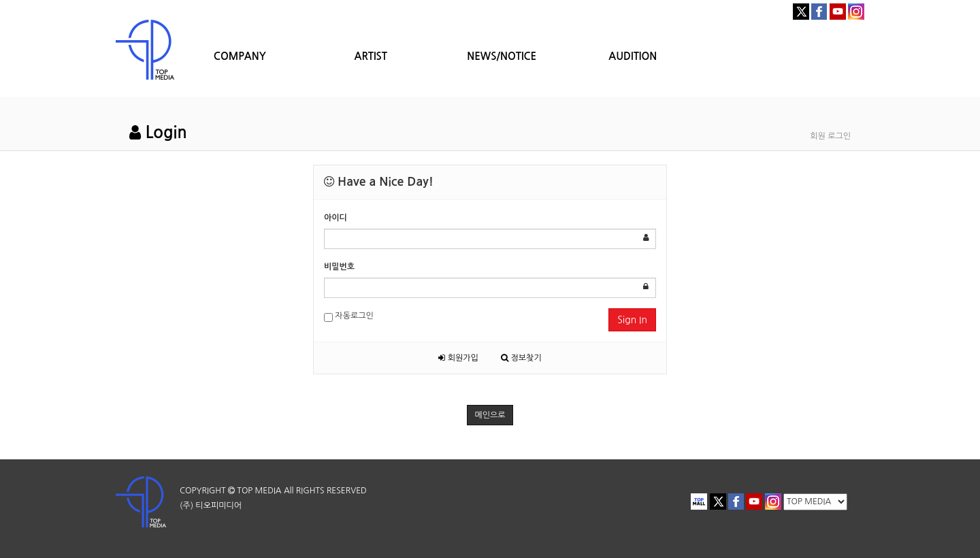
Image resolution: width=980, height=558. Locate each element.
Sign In (632, 320)
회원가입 (458, 358)
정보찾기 (521, 358)
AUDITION (633, 56)
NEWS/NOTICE (502, 56)
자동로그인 (349, 317)
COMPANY (240, 56)
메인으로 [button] (490, 415)
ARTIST (371, 56)
